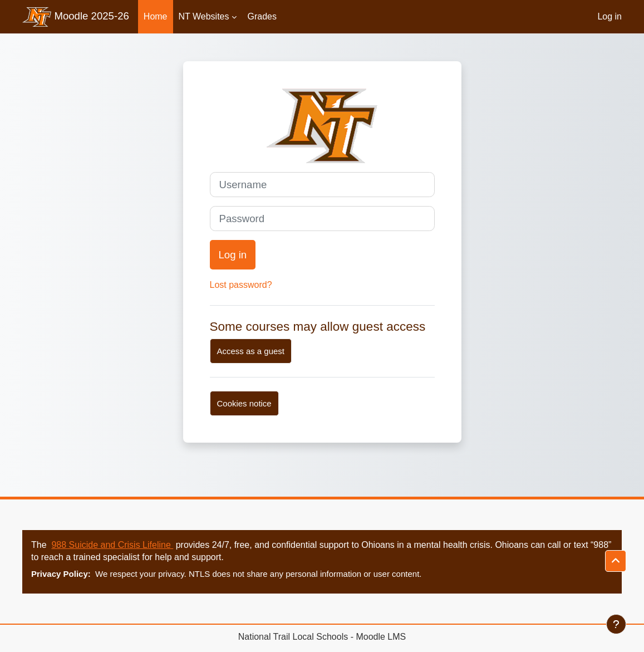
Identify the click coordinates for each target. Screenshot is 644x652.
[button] (616, 561)
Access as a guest (251, 351)
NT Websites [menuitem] (204, 16)
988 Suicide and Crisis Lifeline (112, 545)
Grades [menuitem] (262, 16)
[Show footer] (616, 624)
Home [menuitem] (156, 16)
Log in (609, 16)
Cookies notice (244, 403)
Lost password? (241, 285)
